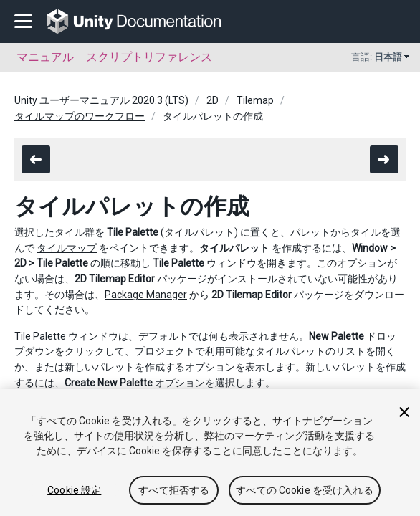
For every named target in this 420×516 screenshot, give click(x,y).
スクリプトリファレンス (149, 57)
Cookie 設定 (74, 490)
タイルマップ (67, 248)
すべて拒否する (174, 490)
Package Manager (146, 295)
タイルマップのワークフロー (80, 116)
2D (213, 100)
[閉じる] (404, 412)
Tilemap (255, 100)
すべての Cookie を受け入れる (305, 490)
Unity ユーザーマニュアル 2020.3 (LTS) (101, 100)
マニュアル (45, 57)
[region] (210, 453)
